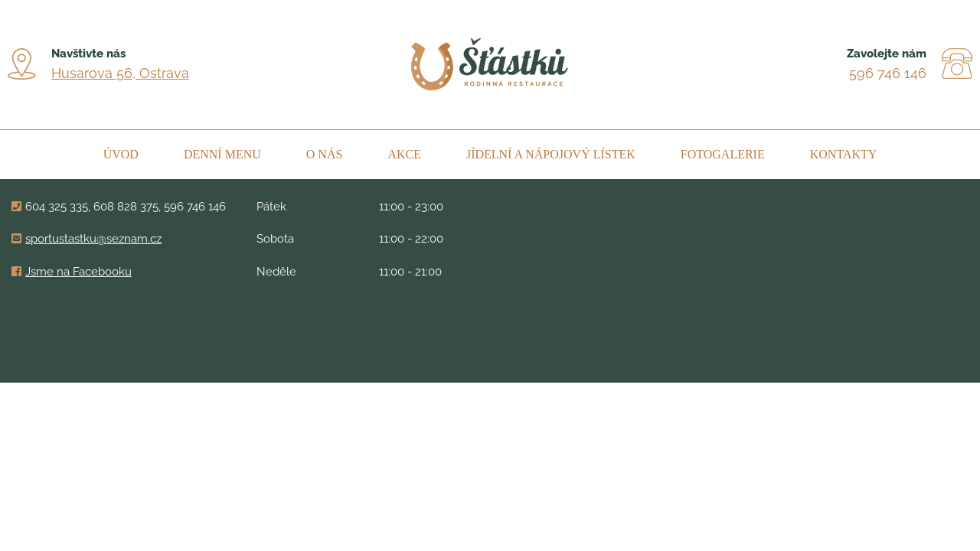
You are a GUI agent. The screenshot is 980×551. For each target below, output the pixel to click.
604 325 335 (57, 207)
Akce (404, 154)
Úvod (121, 154)
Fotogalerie (723, 154)
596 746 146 (888, 73)
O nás (325, 154)
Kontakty (844, 154)
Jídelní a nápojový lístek (551, 154)
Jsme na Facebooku (78, 272)
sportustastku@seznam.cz (93, 239)
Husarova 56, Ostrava (120, 73)
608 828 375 (126, 207)
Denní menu (222, 154)
